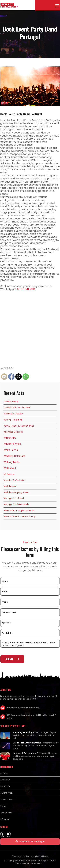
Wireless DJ (10, 438)
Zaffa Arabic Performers (17, 408)
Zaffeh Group (11, 402)
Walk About (10, 468)
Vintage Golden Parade (16, 504)
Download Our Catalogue (30, 841)
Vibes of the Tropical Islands (19, 510)
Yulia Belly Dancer (13, 414)
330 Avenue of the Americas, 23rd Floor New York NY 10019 (31, 717)
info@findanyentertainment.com (23, 708)
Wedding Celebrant (14, 456)
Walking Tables (12, 462)
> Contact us (7, 799)
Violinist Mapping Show (16, 492)
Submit (12, 659)
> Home (4, 773)
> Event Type (6, 793)
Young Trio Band (13, 420)
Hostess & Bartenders (24, 753)
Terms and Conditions (37, 856)
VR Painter (9, 474)
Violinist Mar (10, 486)
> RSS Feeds (6, 813)
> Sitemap (5, 819)
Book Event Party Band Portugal (21, 114)
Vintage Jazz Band (14, 498)
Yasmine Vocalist (13, 432)
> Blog (3, 806)
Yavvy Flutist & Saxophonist (19, 426)
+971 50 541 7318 (25, 289)
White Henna (11, 450)
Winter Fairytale (12, 444)
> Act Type (5, 786)
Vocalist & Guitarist (14, 480)
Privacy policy (19, 856)
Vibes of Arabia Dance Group (20, 517)
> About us (5, 780)
